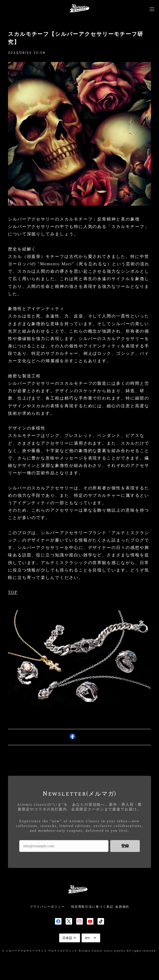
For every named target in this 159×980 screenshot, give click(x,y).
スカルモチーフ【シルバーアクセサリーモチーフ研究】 (76, 38)
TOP (13, 592)
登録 (125, 846)
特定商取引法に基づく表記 (92, 907)
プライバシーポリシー (47, 907)
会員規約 (122, 907)
